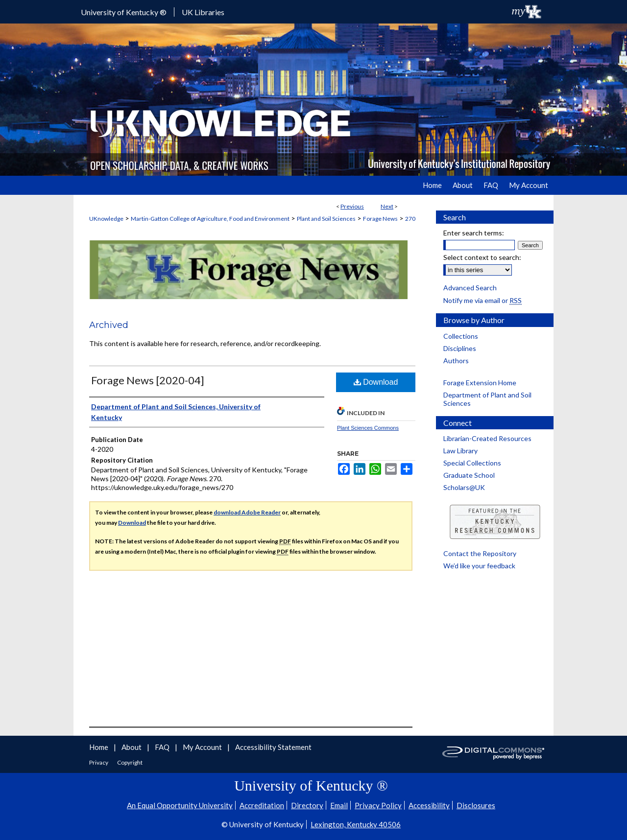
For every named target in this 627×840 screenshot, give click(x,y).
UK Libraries (203, 12)
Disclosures (476, 805)
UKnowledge (106, 219)
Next (387, 206)
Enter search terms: (474, 233)
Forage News (380, 219)
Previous (352, 206)
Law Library (460, 451)
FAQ (163, 747)
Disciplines (460, 348)
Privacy (99, 762)
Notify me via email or (482, 300)
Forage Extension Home (480, 383)
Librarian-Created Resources (487, 438)
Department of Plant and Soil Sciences (487, 399)
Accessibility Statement (273, 747)
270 (410, 219)
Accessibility (429, 805)
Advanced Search (470, 288)
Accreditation (262, 805)
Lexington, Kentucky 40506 (356, 824)
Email (339, 805)
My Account (203, 747)
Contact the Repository (480, 553)
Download (376, 382)
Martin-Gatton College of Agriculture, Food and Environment (210, 219)
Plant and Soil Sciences (326, 219)
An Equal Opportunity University (180, 805)
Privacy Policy (378, 805)
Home (99, 747)
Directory (307, 805)
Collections (461, 336)
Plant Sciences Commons (368, 428)
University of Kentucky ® (124, 12)
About (132, 747)
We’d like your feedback (479, 566)
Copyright (130, 762)
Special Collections (472, 463)
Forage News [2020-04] (148, 380)
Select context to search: (482, 257)
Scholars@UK (464, 487)
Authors (456, 361)
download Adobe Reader (247, 512)
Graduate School (469, 475)
